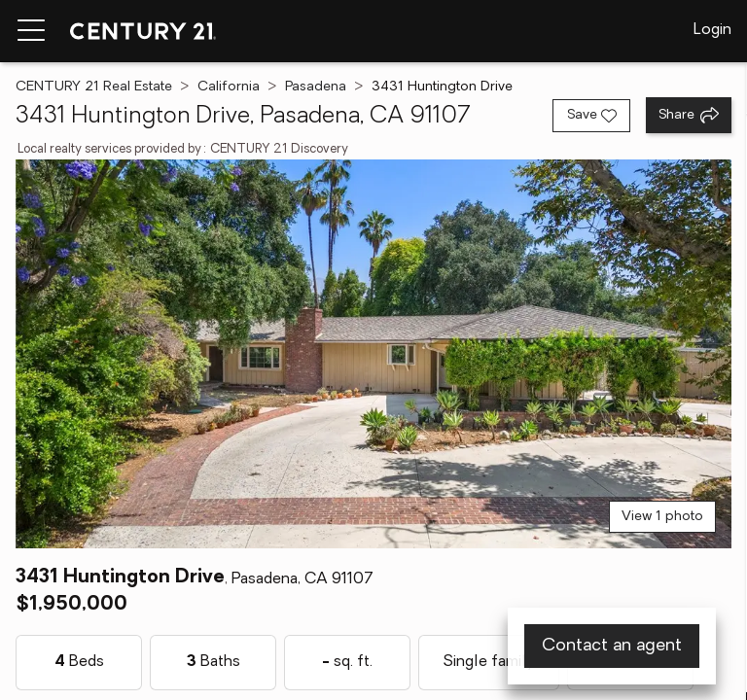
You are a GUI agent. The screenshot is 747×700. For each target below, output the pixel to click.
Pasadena (316, 87)
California (229, 87)
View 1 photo (662, 517)
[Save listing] (591, 116)
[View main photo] (373, 354)
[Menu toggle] (31, 31)
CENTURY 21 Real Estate (94, 87)
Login (712, 30)
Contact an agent (612, 646)
